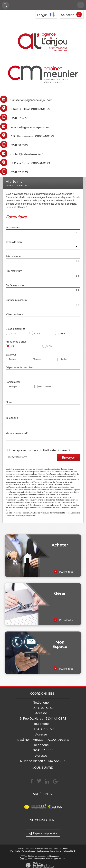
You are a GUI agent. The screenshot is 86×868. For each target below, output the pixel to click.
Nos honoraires (43, 851)
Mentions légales (28, 851)
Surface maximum (16, 300)
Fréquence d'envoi (16, 341)
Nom (9, 402)
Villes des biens (15, 314)
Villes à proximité (16, 329)
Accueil (10, 186)
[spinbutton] (43, 261)
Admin (59, 851)
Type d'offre (13, 227)
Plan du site (15, 851)
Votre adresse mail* (17, 433)
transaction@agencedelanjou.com (31, 100)
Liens (53, 851)
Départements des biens (20, 367)
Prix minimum (14, 256)
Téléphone (12, 418)
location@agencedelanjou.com (30, 127)
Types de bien (14, 242)
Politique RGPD (69, 851)
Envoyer (68, 457)
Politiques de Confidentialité (53, 513)
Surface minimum (16, 285)
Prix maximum (14, 271)
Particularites (13, 382)
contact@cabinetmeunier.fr (27, 154)
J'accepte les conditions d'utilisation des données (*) (41, 450)
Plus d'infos (63, 571)
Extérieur (11, 354)
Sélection (68, 15)
